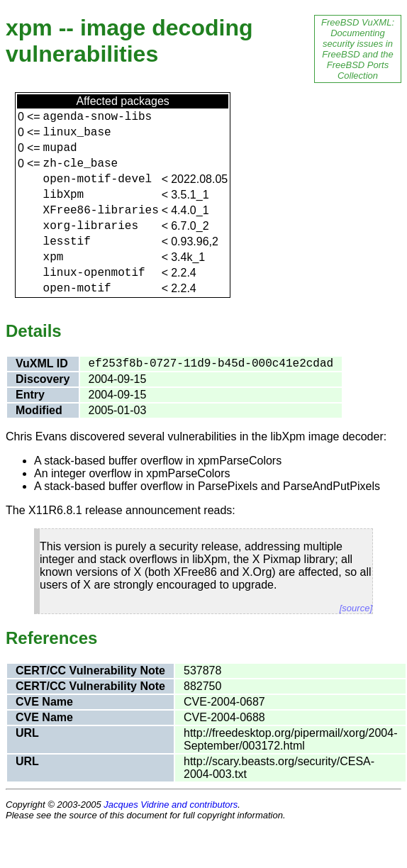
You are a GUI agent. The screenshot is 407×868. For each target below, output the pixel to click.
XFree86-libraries (101, 211)
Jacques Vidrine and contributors (171, 805)
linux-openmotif (94, 273)
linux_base (77, 133)
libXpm (64, 195)
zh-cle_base (81, 164)
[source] (356, 608)
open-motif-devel (98, 179)
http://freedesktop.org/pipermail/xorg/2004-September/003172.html (291, 739)
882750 (202, 686)
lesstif (67, 242)
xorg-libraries (91, 226)
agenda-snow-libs (98, 117)
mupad (60, 148)
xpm (54, 257)
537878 (202, 671)
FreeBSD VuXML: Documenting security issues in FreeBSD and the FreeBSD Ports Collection (358, 49)
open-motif (77, 289)
